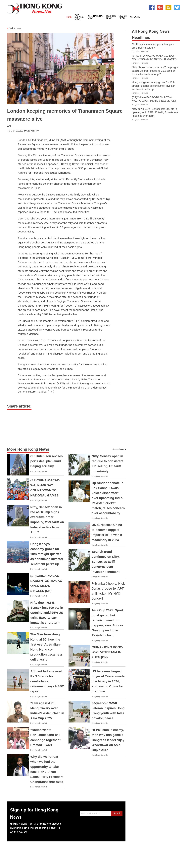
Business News (111, 17)
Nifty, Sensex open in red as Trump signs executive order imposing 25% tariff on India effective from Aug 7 (155, 71)
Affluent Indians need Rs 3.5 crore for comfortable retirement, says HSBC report (47, 681)
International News (95, 17)
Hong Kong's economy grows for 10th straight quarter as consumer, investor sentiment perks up (47, 554)
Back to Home (14, 28)
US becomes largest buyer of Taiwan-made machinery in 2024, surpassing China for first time (108, 681)
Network (135, 17)
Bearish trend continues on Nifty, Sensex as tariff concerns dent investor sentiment (106, 562)
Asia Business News (79, 17)
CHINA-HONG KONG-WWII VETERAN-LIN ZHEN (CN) (108, 652)
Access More (118, 449)
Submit (117, 813)
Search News (123, 17)
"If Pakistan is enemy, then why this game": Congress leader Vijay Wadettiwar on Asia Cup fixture (108, 740)
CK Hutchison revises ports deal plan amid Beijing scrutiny (47, 461)
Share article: (19, 406)
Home (69, 17)
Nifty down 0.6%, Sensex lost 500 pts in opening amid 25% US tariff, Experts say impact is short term (47, 613)
